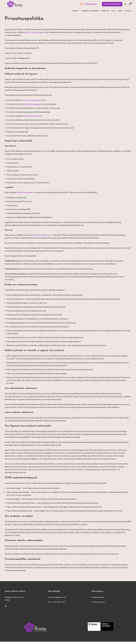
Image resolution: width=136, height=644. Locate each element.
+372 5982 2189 (59, 604)
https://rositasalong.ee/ (35, 35)
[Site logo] (16, 5)
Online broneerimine (112, 5)
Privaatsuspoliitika (98, 604)
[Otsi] (125, 5)
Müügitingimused (98, 599)
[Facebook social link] (6, 608)
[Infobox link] (89, 5)
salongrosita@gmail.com (57, 599)
